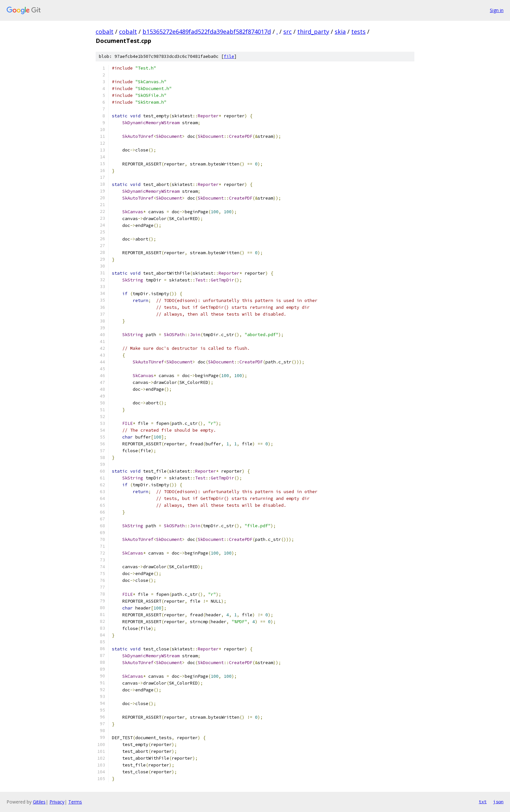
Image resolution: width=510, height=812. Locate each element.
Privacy (57, 802)
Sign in (497, 10)
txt (483, 802)
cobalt (105, 32)
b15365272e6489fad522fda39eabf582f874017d (207, 32)
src (288, 32)
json (498, 802)
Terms (75, 802)
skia (340, 32)
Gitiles (39, 802)
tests (358, 32)
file (229, 56)
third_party (313, 32)
